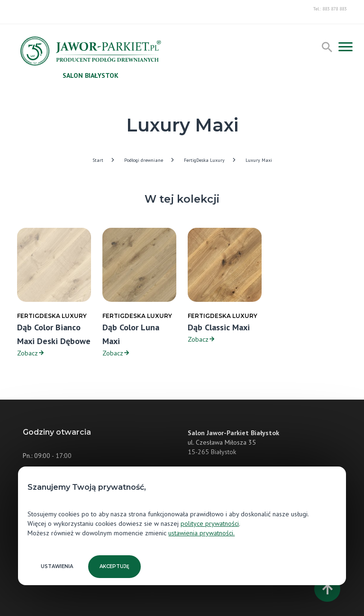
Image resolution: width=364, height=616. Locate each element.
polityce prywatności (210, 523)
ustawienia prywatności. (201, 533)
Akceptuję (114, 566)
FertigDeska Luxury (204, 160)
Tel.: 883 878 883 (330, 9)
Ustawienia (57, 566)
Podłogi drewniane (144, 160)
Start (98, 160)
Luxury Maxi (259, 160)
